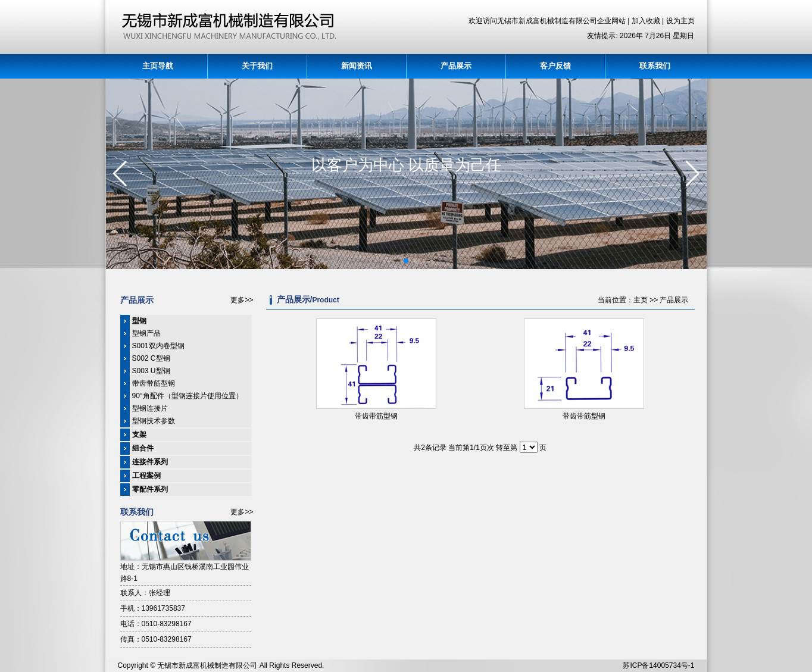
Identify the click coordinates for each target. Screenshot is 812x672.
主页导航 (158, 66)
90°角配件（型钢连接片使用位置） (188, 396)
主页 (641, 300)
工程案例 (146, 476)
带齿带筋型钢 (154, 383)
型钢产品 (146, 333)
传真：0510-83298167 (156, 639)
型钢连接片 (150, 408)
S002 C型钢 (151, 358)
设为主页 (680, 21)
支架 (139, 435)
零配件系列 (150, 489)
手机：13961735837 (153, 608)
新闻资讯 (357, 66)
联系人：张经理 (145, 593)
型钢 (139, 321)
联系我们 (655, 66)
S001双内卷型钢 (158, 346)
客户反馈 (555, 66)
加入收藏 (647, 21)
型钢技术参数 (154, 421)
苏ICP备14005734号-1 (658, 665)
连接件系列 (150, 462)
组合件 (143, 448)
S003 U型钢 (151, 371)
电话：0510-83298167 (156, 624)
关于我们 (257, 66)
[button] (406, 261)
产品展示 (456, 66)
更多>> (242, 300)
